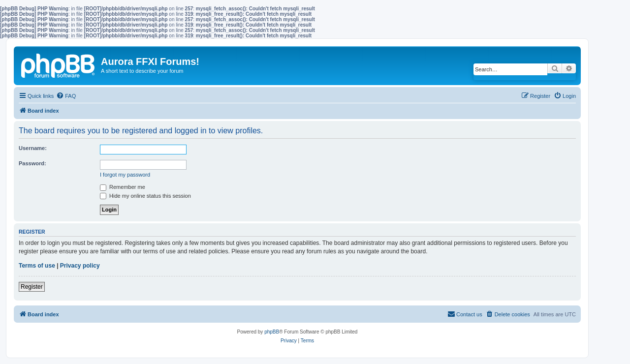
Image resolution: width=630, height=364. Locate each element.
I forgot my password (125, 175)
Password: (32, 163)
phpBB (272, 332)
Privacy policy (80, 266)
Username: (33, 148)
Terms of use (37, 266)
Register (32, 287)
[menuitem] (66, 96)
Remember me (123, 187)
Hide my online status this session (145, 196)
